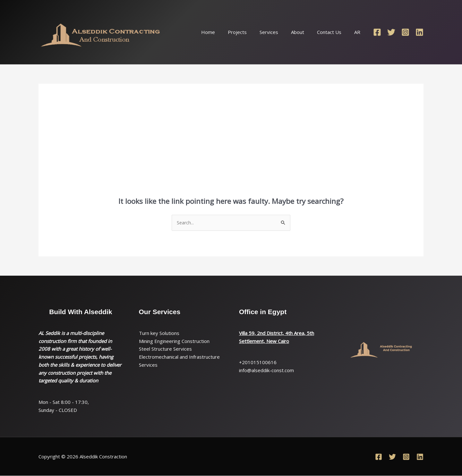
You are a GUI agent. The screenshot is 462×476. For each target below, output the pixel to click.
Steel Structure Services (165, 349)
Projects (252, 32)
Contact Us (334, 32)
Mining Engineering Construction (174, 341)
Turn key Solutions (159, 333)
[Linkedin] (419, 32)
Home (226, 32)
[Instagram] (405, 32)
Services (280, 32)
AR (359, 32)
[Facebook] (377, 32)
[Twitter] (391, 32)
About (306, 32)
